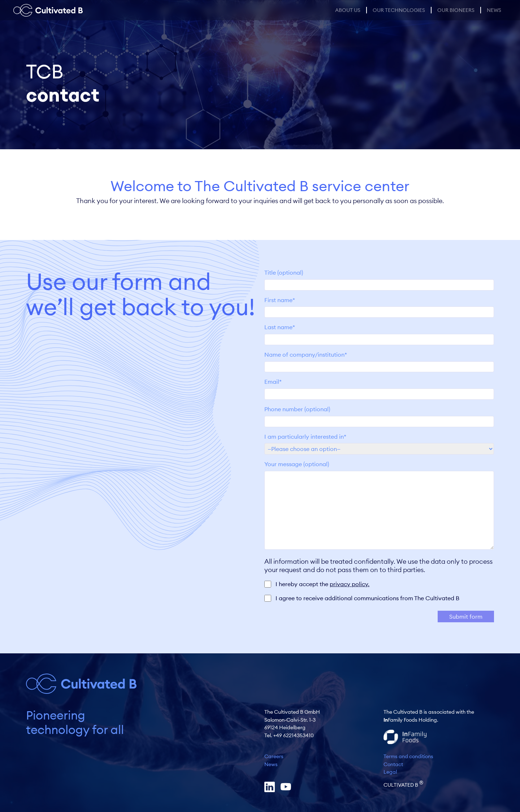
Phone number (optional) (379, 415)
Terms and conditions (408, 756)
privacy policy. (350, 584)
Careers (274, 756)
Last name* (379, 333)
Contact (393, 764)
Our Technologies (399, 10)
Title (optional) (379, 279)
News (494, 10)
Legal (390, 772)
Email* (379, 388)
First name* (379, 306)
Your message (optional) (379, 506)
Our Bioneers (456, 10)
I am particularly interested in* (379, 443)
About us (348, 10)
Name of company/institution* (379, 361)
